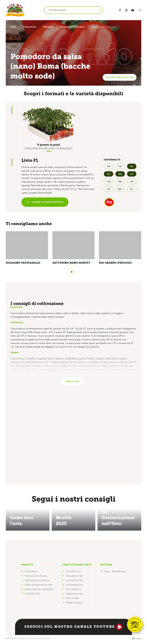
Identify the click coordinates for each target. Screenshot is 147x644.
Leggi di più (72, 383)
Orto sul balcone (73, 591)
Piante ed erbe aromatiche (37, 582)
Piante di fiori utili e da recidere (39, 591)
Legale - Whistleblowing (115, 573)
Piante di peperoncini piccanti (38, 587)
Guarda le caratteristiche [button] (45, 202)
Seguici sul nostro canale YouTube (73, 629)
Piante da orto (30, 27)
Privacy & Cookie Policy (41, 640)
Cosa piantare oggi (74, 578)
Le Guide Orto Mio (74, 582)
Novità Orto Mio (32, 596)
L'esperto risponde (74, 596)
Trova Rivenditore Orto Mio (120, 77)
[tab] (72, 273)
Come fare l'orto (73, 573)
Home (13, 27)
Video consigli (72, 600)
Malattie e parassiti (74, 604)
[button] (140, 10)
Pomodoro (50, 27)
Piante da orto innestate (36, 578)
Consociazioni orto (74, 587)
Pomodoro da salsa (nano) (74, 27)
